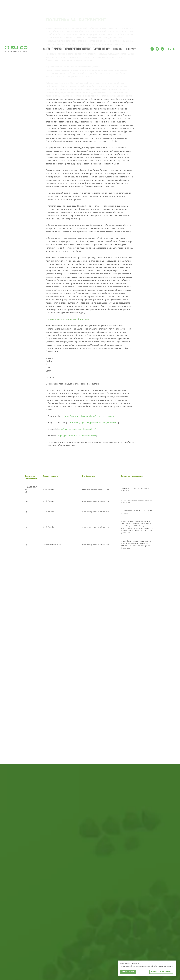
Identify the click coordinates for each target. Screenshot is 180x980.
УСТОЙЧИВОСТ (102, 49)
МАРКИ (58, 49)
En (170, 49)
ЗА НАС (47, 49)
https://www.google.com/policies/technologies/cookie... (90, 416)
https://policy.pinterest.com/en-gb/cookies (77, 435)
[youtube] (157, 49)
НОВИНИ (118, 49)
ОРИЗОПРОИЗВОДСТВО (78, 49)
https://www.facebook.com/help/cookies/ (77, 429)
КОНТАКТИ (132, 49)
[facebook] (152, 49)
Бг (174, 49)
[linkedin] (162, 49)
